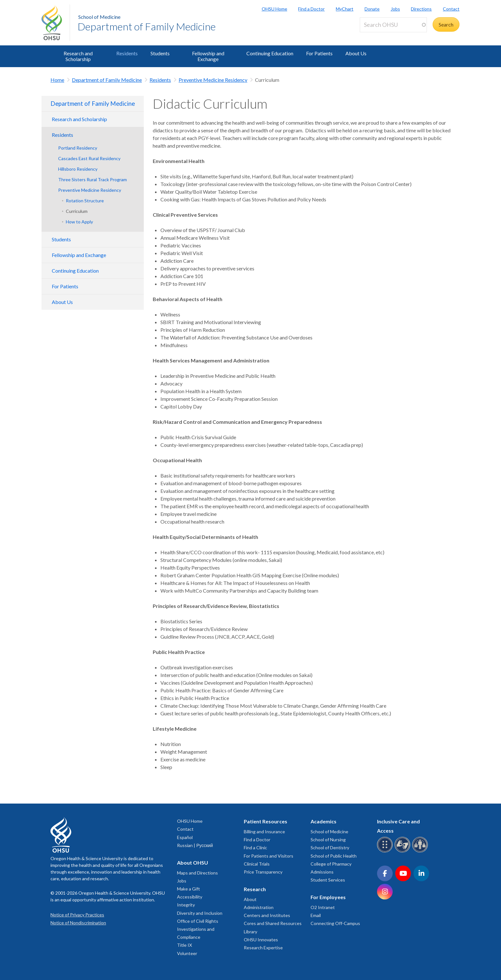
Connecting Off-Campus (335, 923)
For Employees (328, 897)
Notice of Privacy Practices (77, 915)
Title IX (185, 945)
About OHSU (193, 863)
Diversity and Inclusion (200, 913)
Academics (324, 821)
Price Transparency (263, 872)
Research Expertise (263, 948)
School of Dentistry (330, 848)
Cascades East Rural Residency (89, 158)
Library (250, 932)
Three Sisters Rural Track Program (92, 179)
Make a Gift (189, 889)
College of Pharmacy (331, 864)
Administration (259, 907)
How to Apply (79, 222)
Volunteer (187, 953)
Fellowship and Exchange (208, 56)
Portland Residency (78, 148)
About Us (356, 53)
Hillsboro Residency (78, 169)
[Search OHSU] (393, 25)
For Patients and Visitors (269, 856)
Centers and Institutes (267, 915)
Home (57, 80)
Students (160, 53)
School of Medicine (99, 17)
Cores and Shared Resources (273, 923)
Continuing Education (270, 53)
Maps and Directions (197, 873)
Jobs (395, 9)
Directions (421, 9)
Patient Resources (266, 821)
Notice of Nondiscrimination (78, 923)
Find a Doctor (311, 9)
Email (316, 915)
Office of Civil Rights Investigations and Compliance (198, 929)
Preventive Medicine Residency (213, 80)
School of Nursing (328, 840)
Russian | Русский (195, 845)
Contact (451, 9)
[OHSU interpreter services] (421, 851)
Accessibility (190, 897)
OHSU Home (274, 9)
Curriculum (77, 211)
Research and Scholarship (78, 56)
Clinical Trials (257, 864)
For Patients (319, 53)
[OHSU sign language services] (403, 851)
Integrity (186, 905)
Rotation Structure (85, 201)
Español (185, 837)
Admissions (322, 872)
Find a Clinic (255, 848)
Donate (372, 9)
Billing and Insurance (264, 832)
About (250, 899)
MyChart (345, 9)
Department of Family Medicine (147, 26)
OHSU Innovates (261, 940)
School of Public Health (334, 856)
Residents (127, 53)
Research (255, 889)
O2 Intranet (323, 907)
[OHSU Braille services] (386, 851)
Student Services (328, 880)
